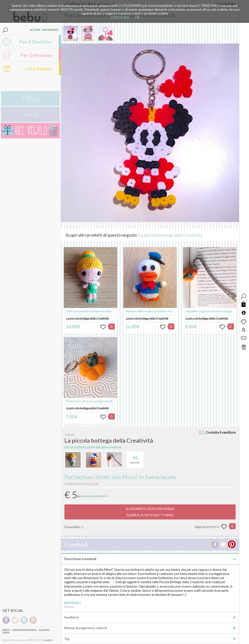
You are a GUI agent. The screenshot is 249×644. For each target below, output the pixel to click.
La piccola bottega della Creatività (170, 235)
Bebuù (6, 630)
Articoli (135, 458)
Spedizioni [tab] (150, 617)
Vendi (6, 633)
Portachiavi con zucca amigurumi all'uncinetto (96, 401)
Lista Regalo (38, 68)
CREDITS (49, 640)
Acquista (44, 630)
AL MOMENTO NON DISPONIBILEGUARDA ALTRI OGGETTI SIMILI (150, 512)
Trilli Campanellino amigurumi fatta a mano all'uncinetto (102, 311)
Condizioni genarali (24, 630)
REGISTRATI (51, 30)
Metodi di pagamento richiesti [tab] (150, 628)
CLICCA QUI (120, 17)
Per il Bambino (36, 42)
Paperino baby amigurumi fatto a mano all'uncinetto (159, 311)
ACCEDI (35, 30)
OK (137, 17)
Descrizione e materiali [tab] (150, 559)
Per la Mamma (36, 55)
